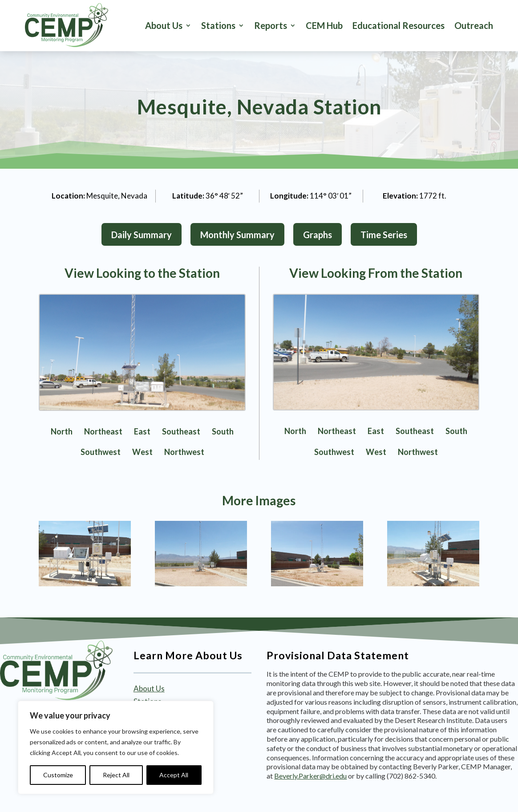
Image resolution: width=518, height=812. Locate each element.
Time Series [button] (384, 235)
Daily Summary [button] (142, 235)
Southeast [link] (181, 431)
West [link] (142, 452)
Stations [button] (218, 25)
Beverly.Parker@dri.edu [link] (310, 776)
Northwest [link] (184, 452)
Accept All (174, 775)
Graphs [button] (318, 235)
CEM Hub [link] (324, 25)
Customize (58, 775)
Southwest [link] (101, 452)
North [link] (62, 431)
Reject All (116, 775)
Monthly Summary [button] (237, 235)
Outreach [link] (474, 25)
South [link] (223, 431)
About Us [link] (164, 25)
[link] (67, 25)
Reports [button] (271, 25)
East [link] (142, 431)
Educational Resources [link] (399, 25)
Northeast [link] (103, 431)
